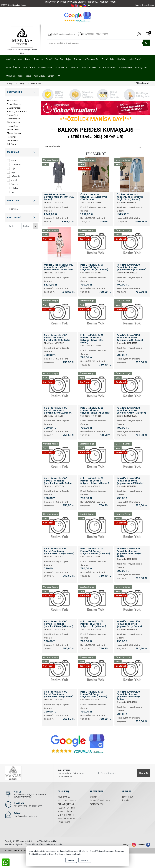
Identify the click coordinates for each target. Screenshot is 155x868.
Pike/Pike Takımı (88, 67)
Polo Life (13, 188)
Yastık (20, 76)
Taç (10, 192)
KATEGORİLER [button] (22, 92)
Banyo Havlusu (14, 104)
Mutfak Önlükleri (45, 67)
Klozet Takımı (13, 129)
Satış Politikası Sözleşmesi (71, 819)
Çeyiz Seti (59, 59)
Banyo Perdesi (14, 108)
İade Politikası (65, 811)
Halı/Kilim (122, 59)
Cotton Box (14, 164)
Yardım (93, 797)
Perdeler (74, 67)
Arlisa (11, 160)
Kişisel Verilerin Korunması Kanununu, (107, 851)
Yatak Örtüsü (39, 76)
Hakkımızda (128, 797)
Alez (20, 59)
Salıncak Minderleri (107, 67)
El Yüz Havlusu (13, 122)
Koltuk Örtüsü (135, 59)
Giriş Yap (139, 34)
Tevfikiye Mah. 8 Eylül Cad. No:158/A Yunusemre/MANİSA (30, 796)
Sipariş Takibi (96, 804)
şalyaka (12, 209)
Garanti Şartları (66, 804)
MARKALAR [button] (22, 152)
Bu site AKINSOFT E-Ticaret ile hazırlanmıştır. (24, 851)
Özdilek (12, 184)
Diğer (69, 59)
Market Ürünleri (13, 67)
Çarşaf (49, 59)
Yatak (28, 76)
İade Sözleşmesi (66, 815)
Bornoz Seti (12, 115)
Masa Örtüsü (29, 67)
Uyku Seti (11, 76)
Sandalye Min (141, 67)
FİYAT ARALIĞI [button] (22, 217)
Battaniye (39, 59)
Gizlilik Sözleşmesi (67, 801)
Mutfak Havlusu (14, 133)
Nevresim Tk (61, 67)
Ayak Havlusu (13, 100)
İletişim (126, 801)
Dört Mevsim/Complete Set (86, 59)
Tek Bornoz (12, 144)
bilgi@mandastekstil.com (25, 816)
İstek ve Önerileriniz (100, 801)
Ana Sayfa (11, 59)
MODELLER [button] (22, 201)
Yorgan (51, 76)
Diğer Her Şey (13, 119)
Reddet (71, 860)
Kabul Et (85, 860)
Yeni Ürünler (64, 822)
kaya (11, 172)
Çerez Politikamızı (57, 854)
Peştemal (11, 137)
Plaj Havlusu (12, 140)
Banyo (28, 59)
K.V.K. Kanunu (64, 797)
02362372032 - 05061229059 (28, 806)
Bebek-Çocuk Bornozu (17, 111)
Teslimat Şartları (66, 808)
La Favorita (14, 176)
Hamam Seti (12, 126)
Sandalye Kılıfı (125, 67)
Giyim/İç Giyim (108, 59)
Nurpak (12, 180)
